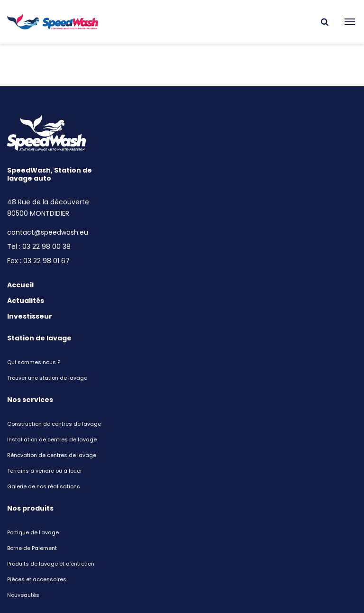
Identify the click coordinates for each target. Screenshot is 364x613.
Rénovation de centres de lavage (52, 455)
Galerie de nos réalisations (44, 486)
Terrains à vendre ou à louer (45, 471)
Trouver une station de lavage (47, 378)
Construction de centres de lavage (54, 424)
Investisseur (30, 316)
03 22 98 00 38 (46, 247)
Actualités (26, 301)
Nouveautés (23, 595)
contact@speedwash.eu (48, 232)
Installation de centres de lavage (52, 439)
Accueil (20, 285)
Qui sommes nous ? (34, 362)
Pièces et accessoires (37, 579)
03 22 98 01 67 (46, 261)
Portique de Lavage (33, 532)
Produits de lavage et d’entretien (51, 564)
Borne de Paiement (32, 548)
